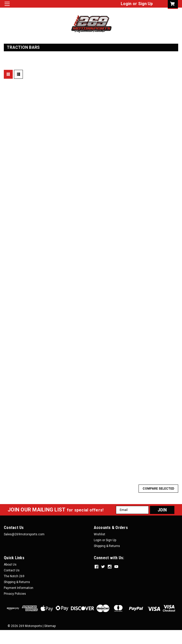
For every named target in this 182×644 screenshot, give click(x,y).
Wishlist (100, 534)
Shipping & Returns (107, 546)
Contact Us (12, 570)
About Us (10, 565)
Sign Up (146, 4)
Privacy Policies (15, 594)
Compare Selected (158, 489)
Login (126, 4)
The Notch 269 (14, 576)
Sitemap (50, 626)
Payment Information (19, 588)
